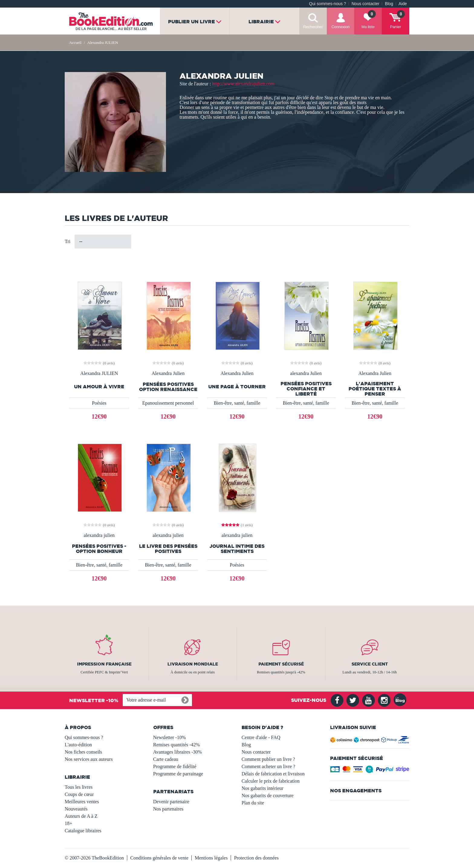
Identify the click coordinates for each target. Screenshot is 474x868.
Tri (68, 241)
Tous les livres (79, 787)
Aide (403, 4)
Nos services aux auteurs (89, 759)
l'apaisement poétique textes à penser (375, 389)
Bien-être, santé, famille (237, 403)
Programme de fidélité (175, 766)
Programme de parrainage (178, 774)
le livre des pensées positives (168, 549)
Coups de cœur (79, 794)
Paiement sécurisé (281, 664)
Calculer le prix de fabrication (271, 781)
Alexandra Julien (168, 373)
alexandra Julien (306, 373)
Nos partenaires (168, 809)
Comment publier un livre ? (268, 759)
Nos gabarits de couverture (268, 796)
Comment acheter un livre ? (268, 766)
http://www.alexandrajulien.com (243, 84)
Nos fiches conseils (83, 752)
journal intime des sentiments (237, 549)
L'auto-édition (78, 745)
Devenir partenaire (171, 802)
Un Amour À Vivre (99, 387)
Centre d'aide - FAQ (261, 737)
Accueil (75, 43)
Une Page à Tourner (237, 387)
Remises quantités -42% (177, 745)
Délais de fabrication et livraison (273, 774)
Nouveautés (76, 809)
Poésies (99, 403)
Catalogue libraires (83, 831)
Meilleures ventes (82, 802)
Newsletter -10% (170, 737)
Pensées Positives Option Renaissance (168, 387)
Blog (389, 4)
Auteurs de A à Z (81, 816)
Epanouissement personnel (168, 403)
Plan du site (253, 803)
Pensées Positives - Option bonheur (99, 549)
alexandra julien (99, 535)
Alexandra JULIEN (99, 373)
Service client (370, 664)
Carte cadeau (166, 759)
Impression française (104, 664)
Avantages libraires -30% (178, 752)
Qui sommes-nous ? (328, 4)
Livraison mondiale (193, 664)
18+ (68, 823)
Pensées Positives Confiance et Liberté (306, 389)
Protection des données (256, 858)
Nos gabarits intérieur (263, 788)
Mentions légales (211, 858)
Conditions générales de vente (159, 858)
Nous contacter (365, 4)
